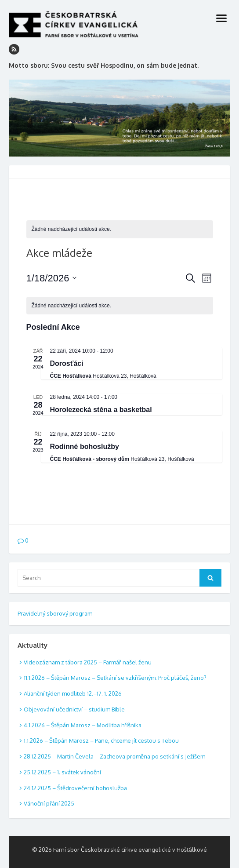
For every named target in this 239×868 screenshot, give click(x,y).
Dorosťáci (67, 363)
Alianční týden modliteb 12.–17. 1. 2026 (73, 693)
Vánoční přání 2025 (49, 803)
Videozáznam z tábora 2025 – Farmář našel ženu (88, 662)
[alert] (120, 229)
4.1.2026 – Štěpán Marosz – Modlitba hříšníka (83, 725)
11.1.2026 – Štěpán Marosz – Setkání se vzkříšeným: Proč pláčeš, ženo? (115, 678)
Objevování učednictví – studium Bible (74, 709)
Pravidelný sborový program (55, 613)
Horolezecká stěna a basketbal (101, 410)
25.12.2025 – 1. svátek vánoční (62, 772)
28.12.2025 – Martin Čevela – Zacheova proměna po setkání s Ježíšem (114, 756)
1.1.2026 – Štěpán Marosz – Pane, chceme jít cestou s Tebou (101, 740)
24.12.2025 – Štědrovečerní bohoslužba (75, 788)
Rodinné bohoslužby (85, 447)
